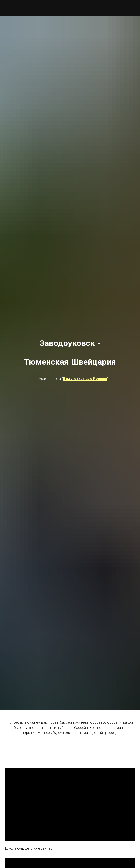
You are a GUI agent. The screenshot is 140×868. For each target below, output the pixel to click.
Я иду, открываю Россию (85, 379)
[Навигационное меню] (131, 8)
